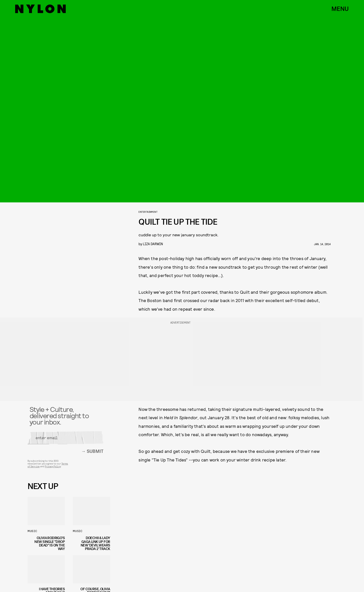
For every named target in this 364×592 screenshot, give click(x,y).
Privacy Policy (53, 468)
